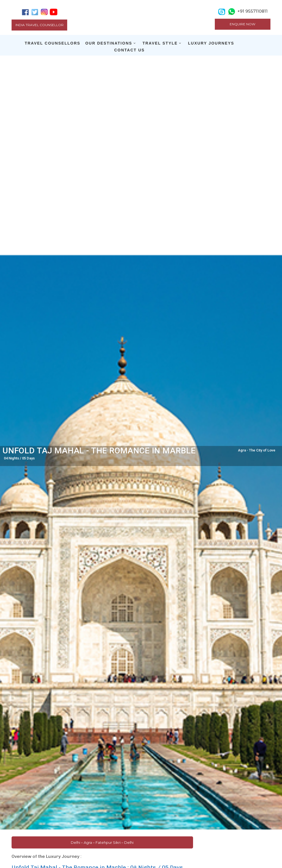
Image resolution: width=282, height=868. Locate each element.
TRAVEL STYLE (160, 43)
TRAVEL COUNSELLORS (53, 43)
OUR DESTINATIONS (109, 43)
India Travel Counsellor (40, 25)
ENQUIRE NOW (242, 24)
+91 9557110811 (253, 11)
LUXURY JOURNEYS (211, 43)
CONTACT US (130, 50)
